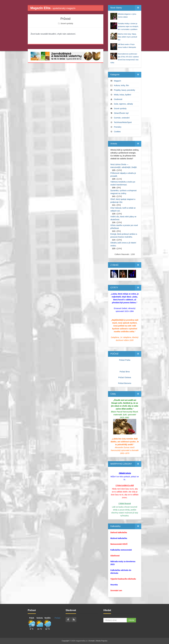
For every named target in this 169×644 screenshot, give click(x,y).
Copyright (65, 641)
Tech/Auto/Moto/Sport (123, 122)
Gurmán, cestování (122, 118)
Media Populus (102, 641)
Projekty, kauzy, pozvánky (125, 90)
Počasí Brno (125, 372)
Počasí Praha (125, 360)
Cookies (117, 132)
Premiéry (118, 127)
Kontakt (92, 641)
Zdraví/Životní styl (121, 113)
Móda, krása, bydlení (123, 95)
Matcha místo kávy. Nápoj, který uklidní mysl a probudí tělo (127, 37)
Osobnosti (118, 99)
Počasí (57, 618)
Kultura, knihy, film (121, 85)
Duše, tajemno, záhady (123, 104)
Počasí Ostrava (125, 377)
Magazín (118, 81)
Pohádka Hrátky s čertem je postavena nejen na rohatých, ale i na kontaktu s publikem (128, 26)
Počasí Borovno (125, 383)
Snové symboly (67, 23)
